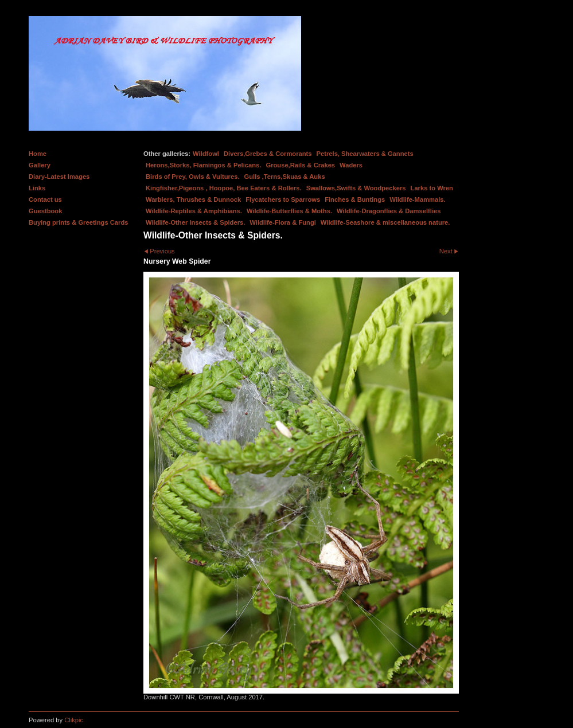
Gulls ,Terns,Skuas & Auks (285, 177)
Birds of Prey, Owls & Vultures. (193, 177)
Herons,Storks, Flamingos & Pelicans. (203, 165)
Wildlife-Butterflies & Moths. (289, 211)
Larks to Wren (432, 188)
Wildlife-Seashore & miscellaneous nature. (385, 222)
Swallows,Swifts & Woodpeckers (356, 188)
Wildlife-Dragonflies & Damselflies (389, 211)
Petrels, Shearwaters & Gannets (365, 154)
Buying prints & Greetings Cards (78, 222)
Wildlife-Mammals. (418, 199)
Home (38, 154)
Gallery (40, 165)
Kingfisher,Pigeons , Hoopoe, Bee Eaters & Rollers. (224, 188)
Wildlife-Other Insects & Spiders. (195, 222)
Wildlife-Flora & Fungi (283, 222)
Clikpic (74, 720)
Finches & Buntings (355, 199)
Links (37, 188)
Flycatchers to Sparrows (283, 199)
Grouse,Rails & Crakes (300, 165)
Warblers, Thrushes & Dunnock (193, 199)
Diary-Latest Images (59, 177)
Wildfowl (206, 154)
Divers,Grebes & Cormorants (268, 154)
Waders (351, 165)
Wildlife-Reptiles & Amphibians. (194, 211)
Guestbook (45, 211)
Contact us (45, 199)
